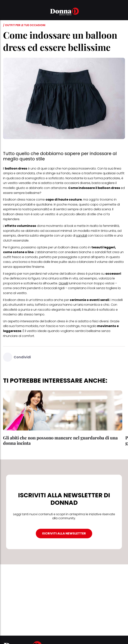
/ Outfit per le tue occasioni (24, 25)
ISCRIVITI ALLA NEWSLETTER (64, 533)
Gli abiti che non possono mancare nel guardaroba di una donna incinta (60, 440)
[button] (5, 12)
